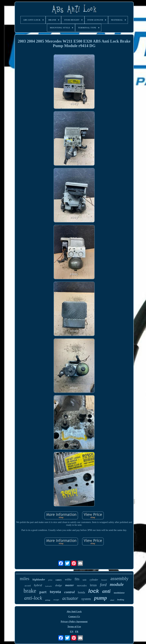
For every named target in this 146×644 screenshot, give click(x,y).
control (70, 592)
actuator (70, 598)
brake (30, 591)
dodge (59, 585)
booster (104, 580)
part (43, 592)
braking (121, 600)
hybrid (38, 585)
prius (50, 580)
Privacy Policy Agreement (74, 622)
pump (100, 598)
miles (25, 579)
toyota (55, 592)
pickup (48, 600)
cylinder (94, 580)
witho (68, 579)
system (86, 599)
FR (77, 632)
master (70, 585)
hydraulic (49, 586)
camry (59, 580)
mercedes (82, 586)
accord (28, 586)
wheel (112, 600)
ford (103, 585)
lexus (93, 585)
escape (56, 600)
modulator (119, 593)
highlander (39, 580)
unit (84, 580)
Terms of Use (74, 627)
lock (94, 591)
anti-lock (33, 598)
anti (106, 591)
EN (72, 632)
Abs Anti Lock (74, 611)
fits (77, 579)
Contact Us (74, 616)
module (117, 584)
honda (81, 592)
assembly (119, 578)
